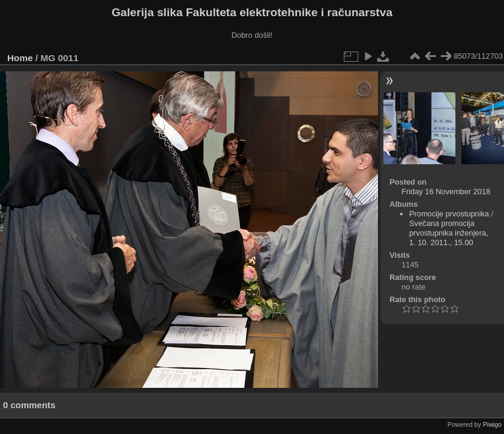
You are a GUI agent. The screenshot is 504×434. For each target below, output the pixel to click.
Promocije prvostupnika (449, 214)
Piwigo (492, 424)
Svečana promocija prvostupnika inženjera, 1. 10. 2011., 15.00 (449, 233)
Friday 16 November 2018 (446, 192)
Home (20, 58)
